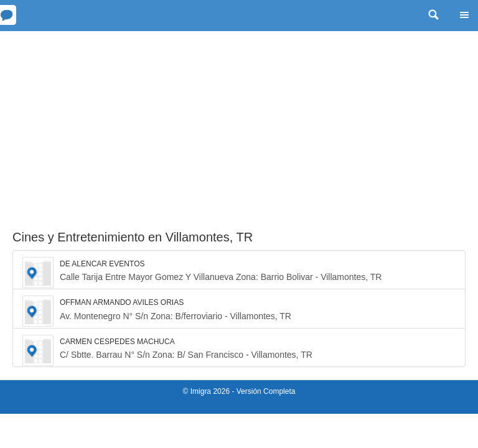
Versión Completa (266, 391)
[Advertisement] (239, 124)
